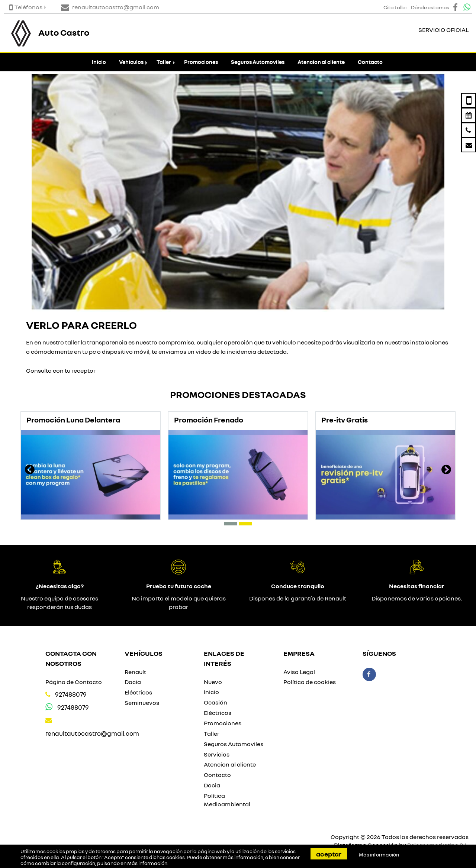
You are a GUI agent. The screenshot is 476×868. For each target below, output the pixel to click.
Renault (135, 672)
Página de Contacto (74, 682)
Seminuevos (142, 703)
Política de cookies (310, 682)
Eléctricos (138, 692)
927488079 (71, 694)
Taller (164, 62)
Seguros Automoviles (258, 62)
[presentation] (30, 470)
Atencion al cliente (321, 62)
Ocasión (216, 702)
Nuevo (213, 682)
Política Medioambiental (227, 800)
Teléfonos (26, 7)
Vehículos (131, 62)
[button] (231, 524)
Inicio (99, 62)
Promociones (201, 62)
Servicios (217, 754)
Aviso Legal (299, 672)
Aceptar (329, 854)
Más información (147, 863)
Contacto (370, 62)
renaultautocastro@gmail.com (92, 733)
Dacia (133, 682)
